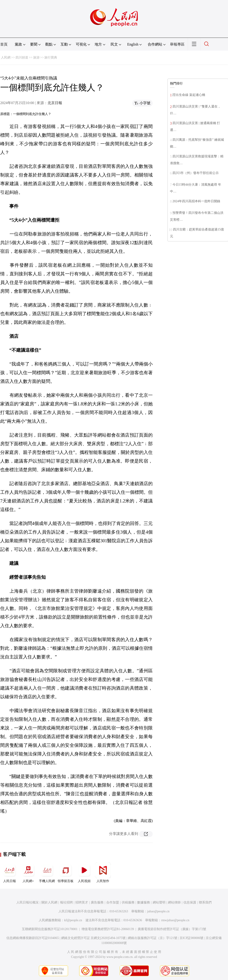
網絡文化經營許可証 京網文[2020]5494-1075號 (94, 938)
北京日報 (55, 103)
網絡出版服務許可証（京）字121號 (153, 938)
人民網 (6, 58)
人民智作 (103, 873)
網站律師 (174, 902)
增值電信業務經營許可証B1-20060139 (108, 929)
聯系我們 (205, 902)
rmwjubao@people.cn (175, 920)
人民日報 (10, 873)
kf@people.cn (73, 920)
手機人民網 (47, 873)
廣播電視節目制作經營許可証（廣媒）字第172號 (172, 929)
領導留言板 (66, 873)
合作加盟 (113, 902)
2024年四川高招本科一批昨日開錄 (196, 201)
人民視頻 (84, 873)
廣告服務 (97, 902)
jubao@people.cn (158, 911)
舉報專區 (177, 44)
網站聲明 (159, 902)
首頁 (4, 44)
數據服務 (144, 902)
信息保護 (190, 902)
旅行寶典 (51, 58)
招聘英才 (82, 902)
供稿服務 (128, 902)
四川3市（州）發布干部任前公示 (196, 173)
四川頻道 (22, 58)
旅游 (36, 58)
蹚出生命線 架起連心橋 (189, 95)
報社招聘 (66, 902)
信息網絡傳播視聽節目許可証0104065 (33, 938)
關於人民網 (49, 902)
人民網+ (28, 873)
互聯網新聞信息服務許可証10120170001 (50, 929)
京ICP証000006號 (192, 938)
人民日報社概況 (28, 902)
